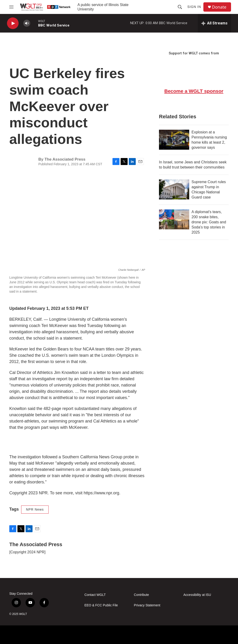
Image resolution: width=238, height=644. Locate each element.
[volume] (27, 23)
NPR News (35, 509)
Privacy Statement (147, 605)
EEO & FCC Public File (101, 605)
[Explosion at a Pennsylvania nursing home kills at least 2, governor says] (174, 140)
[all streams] (214, 23)
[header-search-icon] (180, 7)
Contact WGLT (95, 595)
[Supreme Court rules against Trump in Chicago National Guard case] (174, 189)
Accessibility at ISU (197, 595)
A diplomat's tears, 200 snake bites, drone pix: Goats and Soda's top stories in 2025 (209, 222)
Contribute (141, 595)
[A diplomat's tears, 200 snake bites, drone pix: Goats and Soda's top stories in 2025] (174, 219)
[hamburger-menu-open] (11, 7)
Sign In (194, 7)
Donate (219, 7)
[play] (13, 23)
